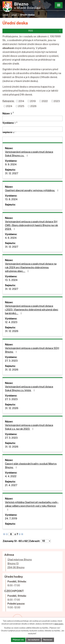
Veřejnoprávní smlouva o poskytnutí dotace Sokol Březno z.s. (29, 154)
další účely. (59, 624)
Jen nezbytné (34, 640)
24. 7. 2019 (11, 518)
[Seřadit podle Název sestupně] (13, 113)
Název (7, 113)
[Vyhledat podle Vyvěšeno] (32, 129)
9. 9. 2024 (11, 164)
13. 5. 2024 (11, 280)
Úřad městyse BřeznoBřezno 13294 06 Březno (20, 563)
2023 (57, 101)
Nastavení (48, 640)
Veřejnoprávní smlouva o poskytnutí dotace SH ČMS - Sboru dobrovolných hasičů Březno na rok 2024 (31, 225)
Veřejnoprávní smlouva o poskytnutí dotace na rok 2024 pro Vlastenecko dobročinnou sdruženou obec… (31, 267)
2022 (45, 101)
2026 (33, 106)
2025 (21, 106)
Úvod (5, 15)
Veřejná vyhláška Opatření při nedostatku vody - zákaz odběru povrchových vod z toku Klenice (32, 506)
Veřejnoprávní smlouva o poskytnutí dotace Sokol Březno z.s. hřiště (29, 389)
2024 (9, 106)
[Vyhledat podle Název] (32, 118)
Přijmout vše (18, 640)
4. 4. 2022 (11, 476)
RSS (45, 31)
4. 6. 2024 (11, 238)
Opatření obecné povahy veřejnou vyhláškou (32, 190)
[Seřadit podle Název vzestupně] (13, 112)
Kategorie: (8, 101)
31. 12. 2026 (12, 331)
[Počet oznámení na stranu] (46, 541)
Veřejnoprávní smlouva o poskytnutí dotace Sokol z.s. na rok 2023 (29, 427)
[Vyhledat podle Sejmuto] (32, 139)
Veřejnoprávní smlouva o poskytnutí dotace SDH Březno (32, 350)
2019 (33, 101)
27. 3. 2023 (11, 361)
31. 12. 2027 (12, 173)
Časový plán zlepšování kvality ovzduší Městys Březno (31, 466)
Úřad (14, 15)
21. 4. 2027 (11, 485)
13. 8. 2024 (11, 199)
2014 (21, 101)
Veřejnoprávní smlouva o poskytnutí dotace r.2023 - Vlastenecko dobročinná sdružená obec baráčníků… (32, 310)
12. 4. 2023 (11, 322)
